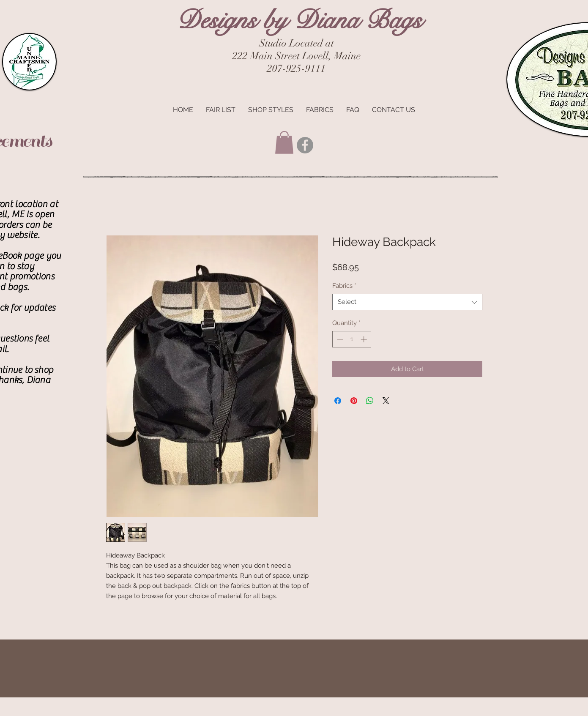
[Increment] (365, 339)
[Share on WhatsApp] (370, 401)
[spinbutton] (352, 339)
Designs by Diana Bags (299, 20)
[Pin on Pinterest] (354, 401)
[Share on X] (386, 401)
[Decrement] (339, 339)
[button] (284, 142)
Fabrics (344, 286)
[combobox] (407, 302)
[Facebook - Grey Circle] (305, 145)
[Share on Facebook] (338, 401)
